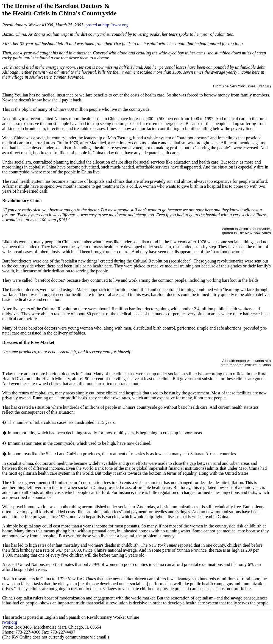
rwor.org (10, 622)
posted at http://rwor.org (107, 25)
